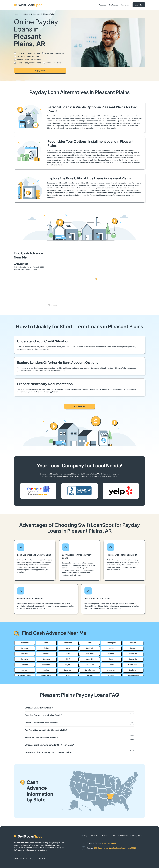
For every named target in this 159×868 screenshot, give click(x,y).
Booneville (133, 659)
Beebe (68, 654)
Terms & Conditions (120, 835)
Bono (111, 659)
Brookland (46, 665)
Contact (105, 835)
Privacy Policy (137, 835)
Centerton (111, 670)
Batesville (25, 654)
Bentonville (133, 654)
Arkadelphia (111, 643)
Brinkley (25, 665)
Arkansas (37, 14)
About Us (102, 5)
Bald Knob (90, 648)
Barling (111, 648)
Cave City (68, 670)
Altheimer (68, 643)
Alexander (25, 643)
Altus (90, 643)
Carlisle (46, 670)
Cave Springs (90, 670)
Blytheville (89, 659)
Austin (68, 648)
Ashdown (25, 648)
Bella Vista (90, 654)
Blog (85, 835)
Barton (133, 648)
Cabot (111, 665)
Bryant (68, 665)
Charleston (133, 670)
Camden (25, 670)
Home (16, 14)
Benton (111, 654)
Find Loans (125, 5)
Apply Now (139, 5)
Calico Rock (133, 665)
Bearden (46, 654)
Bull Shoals (90, 665)
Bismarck (46, 659)
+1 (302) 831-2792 (109, 843)
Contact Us (113, 5)
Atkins (46, 648)
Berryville (25, 659)
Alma (46, 643)
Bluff (68, 659)
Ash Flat (133, 643)
